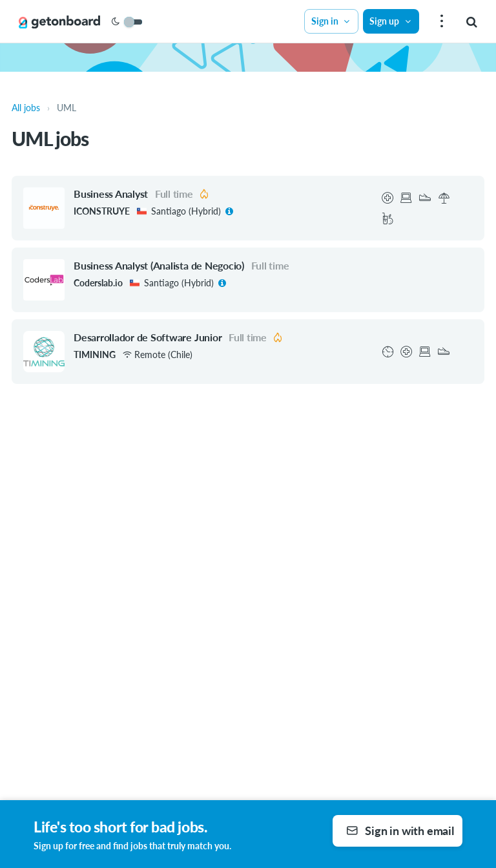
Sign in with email (400, 831)
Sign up (391, 21)
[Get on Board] (59, 22)
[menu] (440, 22)
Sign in (331, 21)
